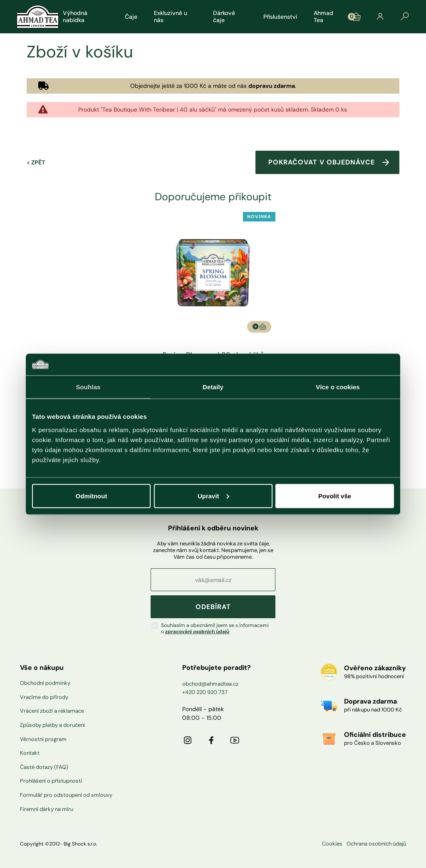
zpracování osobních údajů (197, 632)
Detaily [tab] (213, 387)
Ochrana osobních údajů (376, 844)
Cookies (332, 844)
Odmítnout (92, 496)
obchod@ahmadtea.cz (210, 684)
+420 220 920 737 (205, 692)
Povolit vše (335, 496)
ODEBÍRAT (213, 607)
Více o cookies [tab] (338, 387)
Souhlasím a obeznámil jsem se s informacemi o (215, 628)
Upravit (213, 496)
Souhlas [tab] (88, 387)
